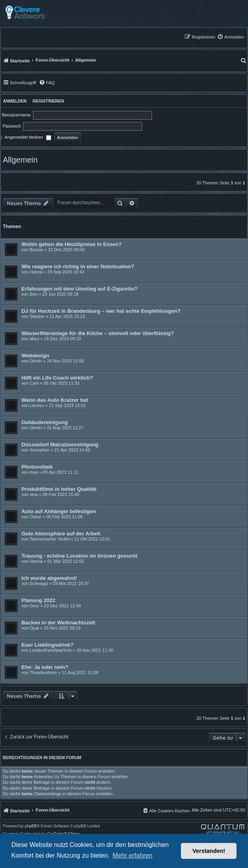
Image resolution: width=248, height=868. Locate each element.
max (34, 472)
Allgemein (20, 160)
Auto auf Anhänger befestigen (59, 511)
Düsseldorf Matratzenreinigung (60, 445)
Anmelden (14, 101)
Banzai (37, 250)
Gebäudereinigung (45, 422)
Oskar (36, 517)
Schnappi (39, 583)
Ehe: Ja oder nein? (45, 667)
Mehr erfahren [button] (133, 855)
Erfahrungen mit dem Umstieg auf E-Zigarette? (79, 289)
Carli (34, 383)
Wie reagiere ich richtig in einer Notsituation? (78, 266)
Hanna (36, 272)
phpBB (31, 826)
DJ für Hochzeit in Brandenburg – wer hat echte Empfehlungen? (101, 311)
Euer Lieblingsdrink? (47, 645)
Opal (34, 628)
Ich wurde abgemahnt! (49, 578)
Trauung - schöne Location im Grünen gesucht (79, 556)
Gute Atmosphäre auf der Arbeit (61, 534)
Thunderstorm (43, 672)
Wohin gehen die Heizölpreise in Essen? (72, 244)
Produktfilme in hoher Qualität (59, 489)
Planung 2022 (38, 600)
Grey (35, 606)
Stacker (37, 316)
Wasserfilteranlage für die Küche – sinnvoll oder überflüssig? (98, 333)
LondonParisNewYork (51, 650)
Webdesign (35, 356)
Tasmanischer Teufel (50, 539)
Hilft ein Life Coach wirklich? (57, 378)
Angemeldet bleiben (28, 138)
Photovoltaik (37, 467)
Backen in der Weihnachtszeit (58, 623)
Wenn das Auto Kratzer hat (55, 400)
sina (34, 494)
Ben (34, 294)
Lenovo (37, 405)
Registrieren (48, 101)
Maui (35, 339)
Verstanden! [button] (209, 851)
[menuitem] (231, 37)
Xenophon (40, 450)
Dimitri (36, 361)
